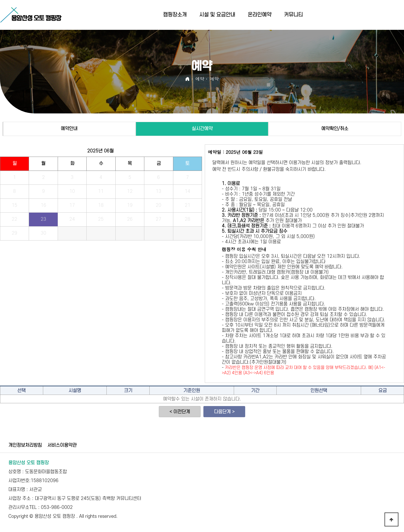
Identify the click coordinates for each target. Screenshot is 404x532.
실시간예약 (202, 129)
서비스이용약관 (62, 445)
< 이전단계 (180, 412)
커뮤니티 (293, 15)
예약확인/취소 (335, 129)
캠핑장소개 (175, 15)
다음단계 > (224, 412)
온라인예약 (260, 15)
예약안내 (69, 129)
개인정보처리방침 (25, 445)
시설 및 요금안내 (217, 15)
